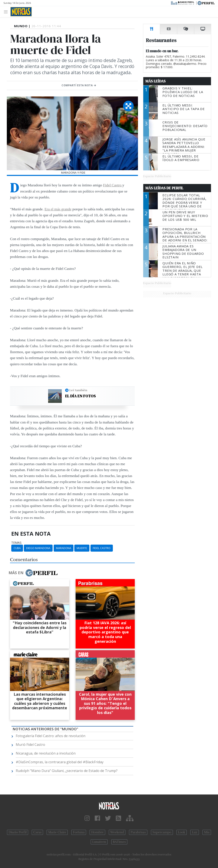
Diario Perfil (18, 832)
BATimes (119, 842)
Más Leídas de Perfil (164, 188)
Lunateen (99, 842)
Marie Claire (57, 832)
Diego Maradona (38, 548)
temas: (17, 543)
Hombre (97, 832)
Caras (37, 832)
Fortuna (79, 832)
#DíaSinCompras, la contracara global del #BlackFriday (60, 762)
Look (182, 832)
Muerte (82, 548)
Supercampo (162, 832)
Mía (207, 832)
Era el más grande (58, 209)
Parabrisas (138, 832)
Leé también (78, 390)
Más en (33, 573)
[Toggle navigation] (7, 12)
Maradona (64, 548)
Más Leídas (156, 81)
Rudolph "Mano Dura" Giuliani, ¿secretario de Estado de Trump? (67, 771)
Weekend (117, 832)
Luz (194, 832)
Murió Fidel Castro (30, 745)
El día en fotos (80, 396)
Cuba (17, 548)
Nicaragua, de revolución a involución (46, 753)
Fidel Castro (113, 185)
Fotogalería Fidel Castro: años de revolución (51, 736)
